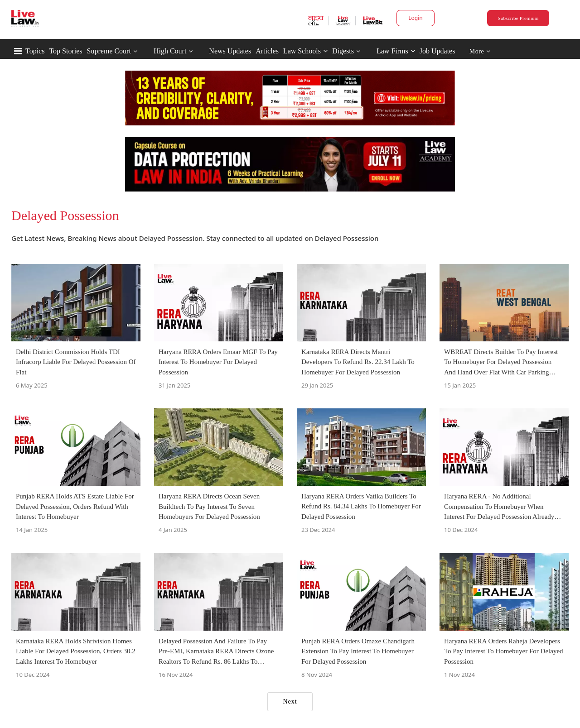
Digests (343, 51)
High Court (170, 51)
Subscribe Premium (518, 18)
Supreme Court (109, 51)
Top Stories (65, 51)
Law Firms (396, 51)
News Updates (230, 51)
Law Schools (305, 51)
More (480, 51)
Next (290, 702)
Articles (267, 51)
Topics (35, 51)
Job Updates (437, 51)
